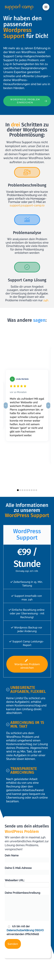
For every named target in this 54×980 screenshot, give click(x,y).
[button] (46, 7)
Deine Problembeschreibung (27, 895)
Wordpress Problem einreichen (27, 664)
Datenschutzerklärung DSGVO (25, 930)
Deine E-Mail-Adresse (27, 870)
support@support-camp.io (27, 205)
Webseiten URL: (27, 883)
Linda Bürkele (22, 379)
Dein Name (27, 858)
